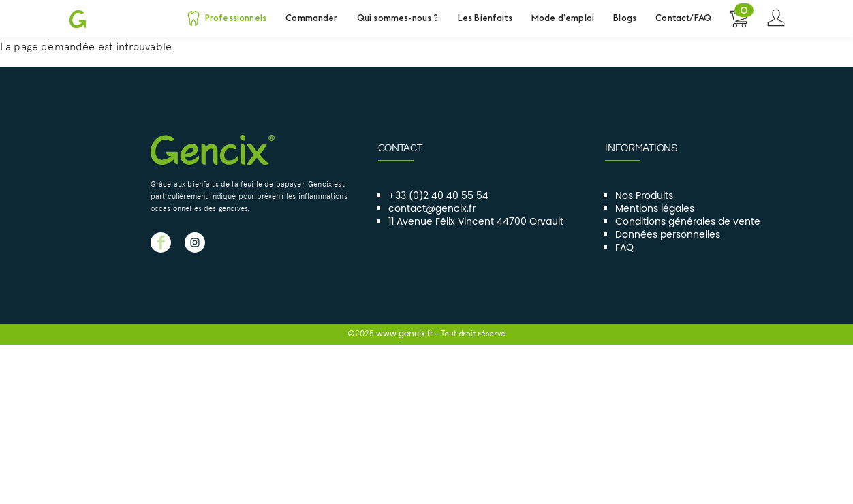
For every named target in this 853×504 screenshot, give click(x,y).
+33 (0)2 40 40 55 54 (438, 196)
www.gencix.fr (404, 334)
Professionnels (236, 18)
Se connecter (776, 19)
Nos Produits (644, 196)
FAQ (624, 248)
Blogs (625, 18)
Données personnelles (668, 235)
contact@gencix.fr (432, 209)
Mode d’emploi (563, 18)
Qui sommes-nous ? (398, 18)
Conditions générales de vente (688, 222)
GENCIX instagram (195, 242)
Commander (311, 18)
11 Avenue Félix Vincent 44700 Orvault (476, 222)
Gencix (77, 19)
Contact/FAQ (683, 18)
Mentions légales (655, 209)
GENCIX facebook (161, 242)
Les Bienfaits (485, 18)
